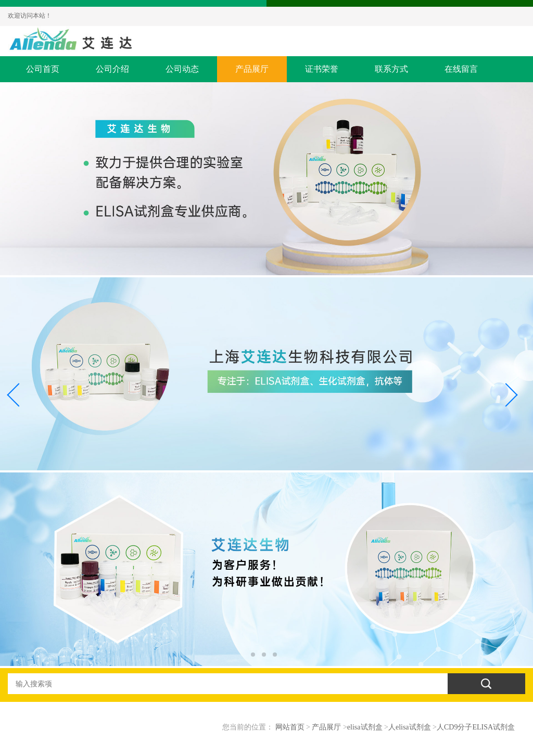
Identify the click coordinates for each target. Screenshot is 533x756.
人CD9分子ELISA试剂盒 (476, 727)
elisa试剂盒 (365, 727)
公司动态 (182, 69)
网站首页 (290, 727)
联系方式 (391, 69)
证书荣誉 (322, 69)
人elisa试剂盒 (410, 727)
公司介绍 (112, 69)
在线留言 (461, 69)
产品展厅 (252, 69)
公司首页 (43, 69)
